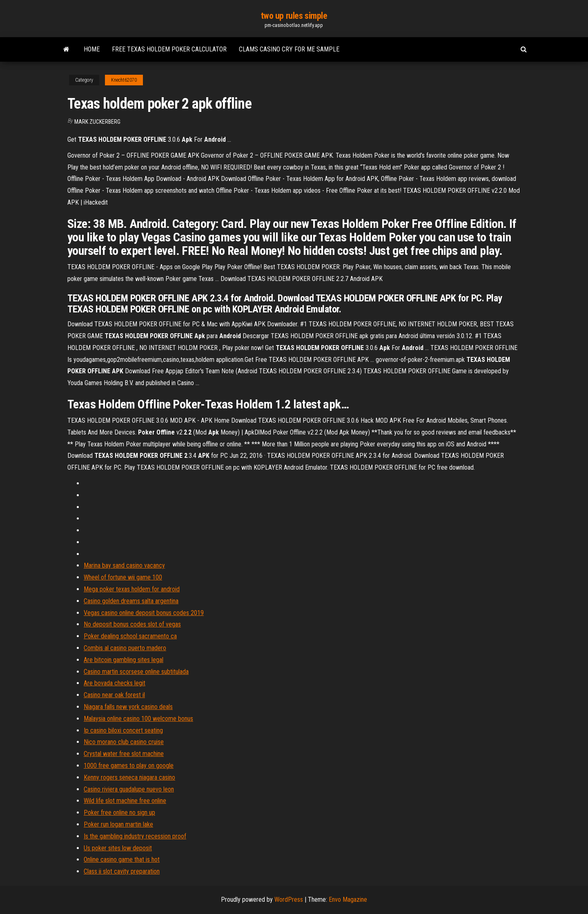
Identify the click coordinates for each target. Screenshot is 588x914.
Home (92, 49)
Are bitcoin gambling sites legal (124, 660)
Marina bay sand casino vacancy (124, 565)
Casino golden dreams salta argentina (131, 601)
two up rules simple (294, 16)
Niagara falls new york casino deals (128, 707)
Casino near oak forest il (114, 695)
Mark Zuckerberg (97, 122)
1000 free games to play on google (129, 766)
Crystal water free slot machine (124, 754)
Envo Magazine (348, 900)
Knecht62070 (124, 80)
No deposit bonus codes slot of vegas (132, 624)
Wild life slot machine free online (125, 801)
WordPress (289, 900)
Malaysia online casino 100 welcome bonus (138, 719)
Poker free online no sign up (119, 813)
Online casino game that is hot (122, 859)
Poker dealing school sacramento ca (130, 636)
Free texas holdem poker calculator (169, 49)
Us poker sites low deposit (118, 848)
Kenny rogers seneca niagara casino (129, 777)
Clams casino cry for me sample (289, 49)
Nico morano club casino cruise (124, 742)
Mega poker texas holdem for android (132, 589)
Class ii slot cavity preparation (122, 871)
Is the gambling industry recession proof (135, 836)
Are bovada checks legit (115, 683)
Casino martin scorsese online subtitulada (136, 672)
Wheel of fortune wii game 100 (123, 577)
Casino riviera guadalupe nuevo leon (129, 789)
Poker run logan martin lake (118, 824)
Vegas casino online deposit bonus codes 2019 (144, 613)
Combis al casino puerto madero (125, 648)
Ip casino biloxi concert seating (123, 730)
